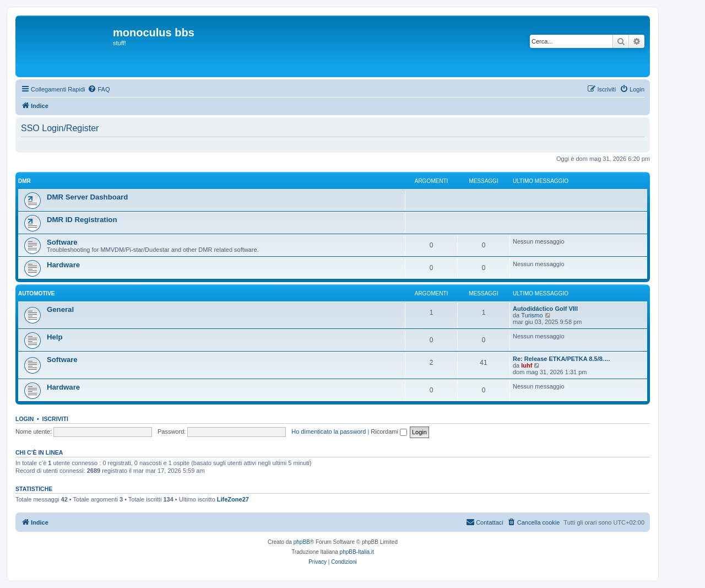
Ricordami (389, 431)
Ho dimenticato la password (329, 431)
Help (55, 337)
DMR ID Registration (82, 220)
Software (62, 242)
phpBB (302, 542)
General (60, 309)
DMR (25, 181)
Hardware (63, 265)
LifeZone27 (233, 499)
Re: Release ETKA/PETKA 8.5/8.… (562, 359)
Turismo (532, 315)
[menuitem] (99, 89)
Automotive (36, 293)
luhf (527, 365)
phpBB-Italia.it (357, 552)
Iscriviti (55, 419)
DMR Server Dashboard (87, 197)
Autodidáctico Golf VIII (545, 309)
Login (25, 419)
